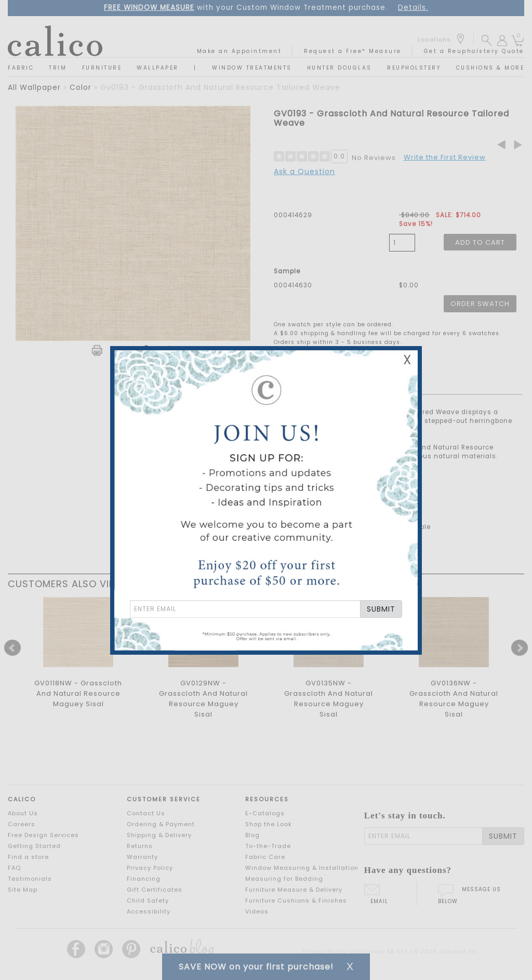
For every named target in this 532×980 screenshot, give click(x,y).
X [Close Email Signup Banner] (407, 360)
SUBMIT (381, 609)
